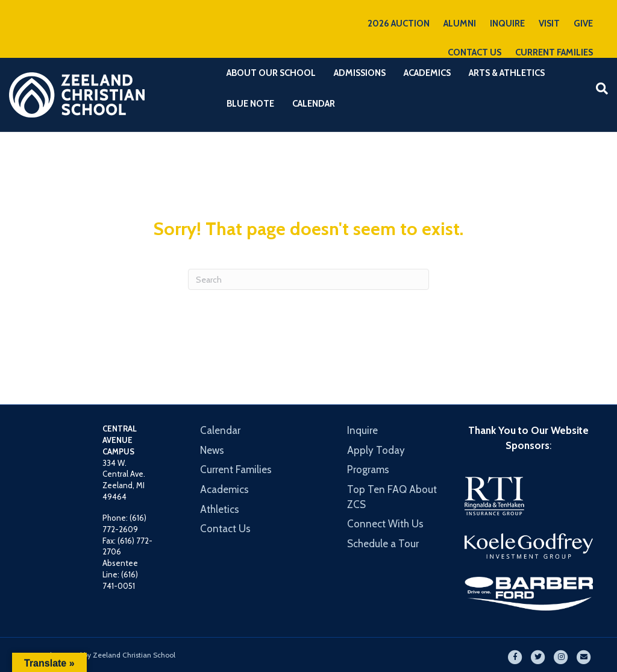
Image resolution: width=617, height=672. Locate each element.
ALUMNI (460, 24)
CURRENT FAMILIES (554, 52)
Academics (427, 73)
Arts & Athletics (507, 73)
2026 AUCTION (399, 24)
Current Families (236, 469)
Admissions (360, 73)
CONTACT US (474, 52)
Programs (368, 469)
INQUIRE (507, 24)
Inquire (362, 430)
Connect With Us (385, 524)
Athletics (220, 509)
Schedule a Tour (383, 544)
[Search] (597, 89)
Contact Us (225, 529)
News (212, 450)
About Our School (271, 73)
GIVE (583, 24)
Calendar (314, 104)
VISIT (549, 24)
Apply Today (376, 450)
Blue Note (250, 104)
